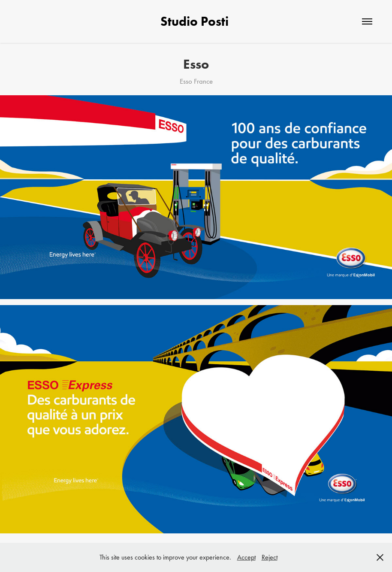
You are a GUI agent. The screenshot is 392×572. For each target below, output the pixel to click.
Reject (270, 557)
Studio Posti (196, 21)
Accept (246, 557)
